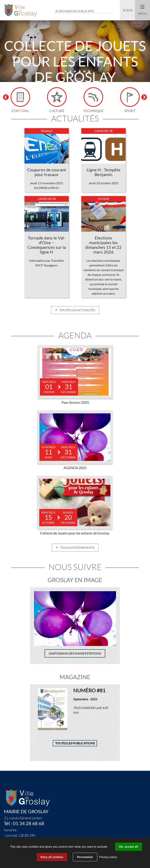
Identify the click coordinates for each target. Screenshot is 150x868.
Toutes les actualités (77, 310)
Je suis (128, 10)
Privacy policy (108, 857)
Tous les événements (77, 548)
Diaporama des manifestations (75, 653)
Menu (143, 13)
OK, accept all (129, 847)
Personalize (85, 857)
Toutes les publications (75, 743)
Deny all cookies (52, 857)
